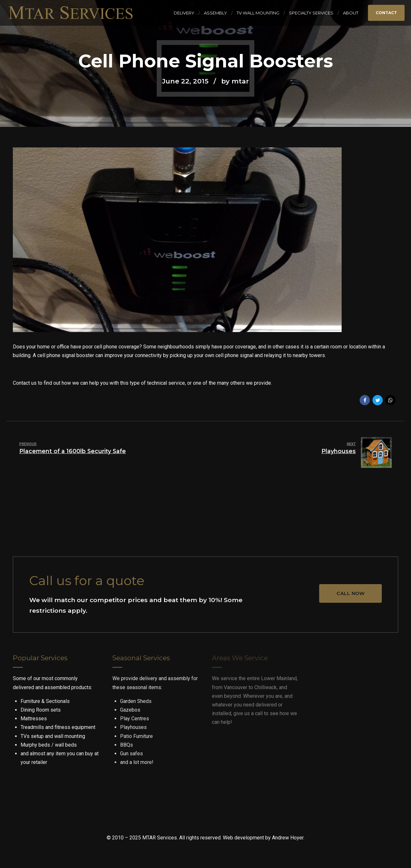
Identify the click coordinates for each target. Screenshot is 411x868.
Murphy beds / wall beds (49, 745)
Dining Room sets (41, 710)
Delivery (184, 13)
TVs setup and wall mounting (53, 736)
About (351, 13)
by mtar (235, 81)
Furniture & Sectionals (45, 701)
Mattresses (34, 719)
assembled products (68, 687)
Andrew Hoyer (288, 838)
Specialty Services (311, 13)
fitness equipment (75, 727)
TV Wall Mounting (258, 13)
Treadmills (32, 727)
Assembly (215, 13)
